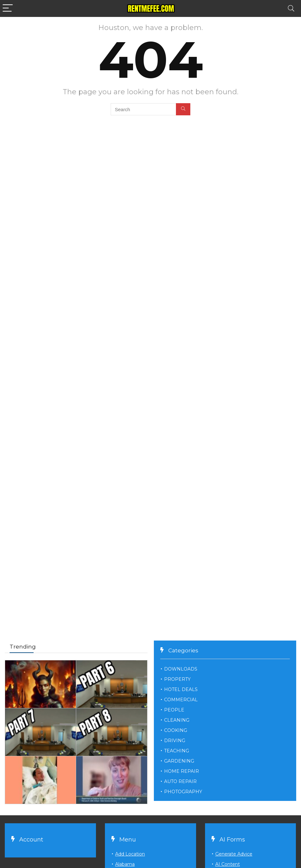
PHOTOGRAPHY (183, 792)
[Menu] (8, 8)
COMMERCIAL (181, 700)
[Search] (291, 8)
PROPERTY (177, 679)
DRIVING (175, 741)
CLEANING (177, 720)
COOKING (176, 730)
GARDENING (179, 761)
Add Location (130, 854)
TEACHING (177, 751)
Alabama (125, 864)
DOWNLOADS (181, 669)
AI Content (228, 864)
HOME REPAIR (182, 771)
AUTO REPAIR (180, 781)
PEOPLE (174, 710)
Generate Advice (234, 854)
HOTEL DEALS (181, 689)
